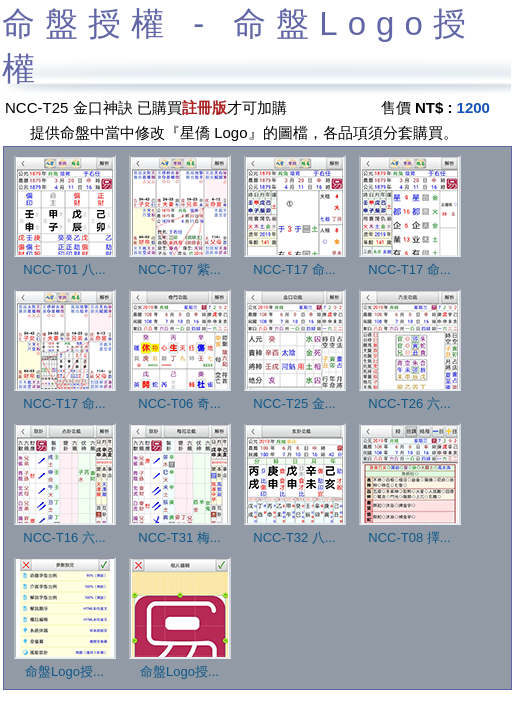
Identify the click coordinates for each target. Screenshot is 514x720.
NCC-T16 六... (65, 531)
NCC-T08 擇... (410, 531)
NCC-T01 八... (65, 263)
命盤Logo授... (65, 665)
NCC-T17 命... (295, 263)
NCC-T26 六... (410, 397)
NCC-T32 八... (295, 531)
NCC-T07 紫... (180, 263)
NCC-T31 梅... (180, 531)
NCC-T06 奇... (180, 397)
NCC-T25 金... (295, 397)
